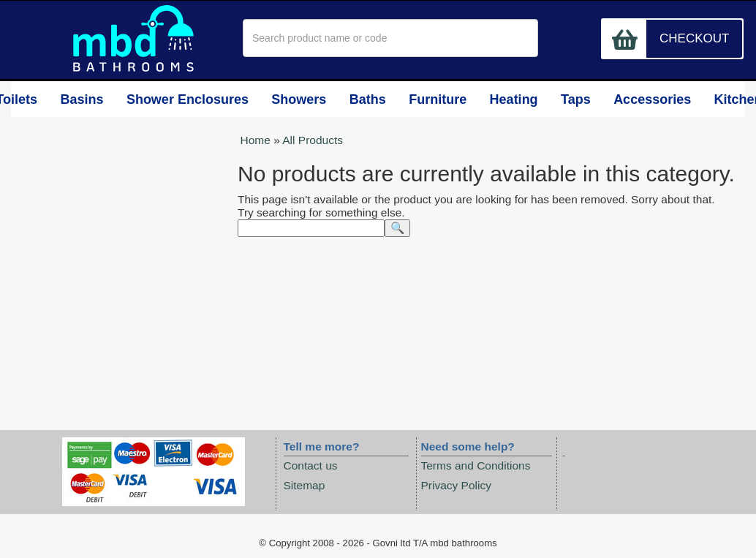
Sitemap (305, 485)
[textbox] (390, 38)
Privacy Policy (456, 485)
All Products (313, 141)
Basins (109, 100)
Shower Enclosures (206, 100)
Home (256, 141)
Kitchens (714, 100)
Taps (561, 100)
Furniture (435, 100)
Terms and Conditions (476, 466)
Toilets (48, 100)
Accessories (636, 100)
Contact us (311, 466)
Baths (370, 100)
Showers (306, 100)
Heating (500, 100)
